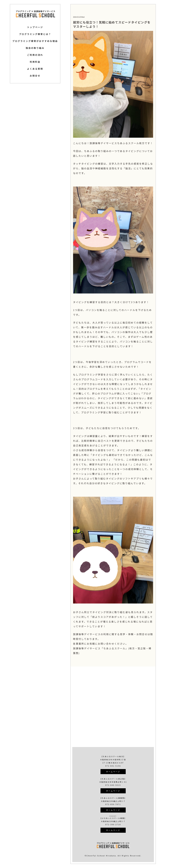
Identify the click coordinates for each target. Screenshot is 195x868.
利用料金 (35, 62)
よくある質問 (35, 69)
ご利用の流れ (35, 55)
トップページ (35, 27)
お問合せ (35, 76)
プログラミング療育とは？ (35, 34)
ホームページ (113, 772)
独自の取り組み (35, 48)
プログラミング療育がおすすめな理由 (35, 41)
